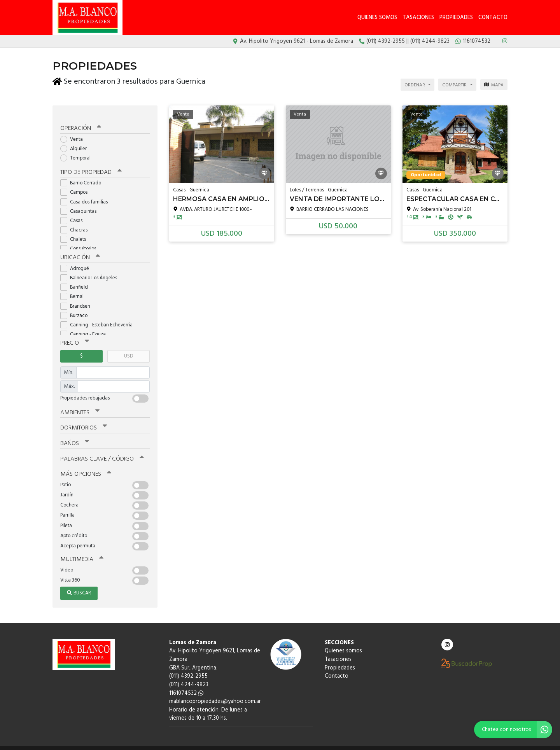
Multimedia (81, 550)
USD (129, 348)
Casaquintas (81, 204)
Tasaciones (418, 18)
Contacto (493, 18)
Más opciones (85, 465)
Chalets (76, 232)
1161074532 (186, 684)
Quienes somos (377, 18)
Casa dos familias (87, 194)
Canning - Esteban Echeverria (99, 317)
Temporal (78, 151)
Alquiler (76, 141)
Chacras (76, 223)
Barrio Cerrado (83, 176)
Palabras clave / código (102, 450)
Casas (74, 213)
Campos (76, 185)
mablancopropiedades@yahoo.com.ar (215, 692)
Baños (75, 435)
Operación (80, 121)
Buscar (79, 584)
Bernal (74, 289)
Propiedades (456, 18)
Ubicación (80, 250)
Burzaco (76, 308)
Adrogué (77, 261)
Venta (74, 132)
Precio (74, 335)
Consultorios (81, 241)
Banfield (77, 279)
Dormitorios (83, 420)
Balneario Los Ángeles (91, 270)
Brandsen (78, 299)
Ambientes (80, 405)
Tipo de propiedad (90, 165)
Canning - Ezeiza (86, 327)
